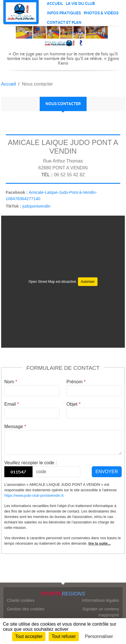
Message (15, 427)
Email (12, 404)
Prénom (76, 382)
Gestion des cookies (26, 609)
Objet (73, 404)
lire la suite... (100, 543)
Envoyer (107, 472)
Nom (11, 382)
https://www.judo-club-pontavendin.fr (34, 495)
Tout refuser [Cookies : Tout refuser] (64, 636)
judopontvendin (37, 206)
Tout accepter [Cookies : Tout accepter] (29, 636)
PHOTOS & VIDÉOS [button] (101, 13)
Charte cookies (21, 600)
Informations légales (101, 600)
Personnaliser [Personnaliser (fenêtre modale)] (99, 636)
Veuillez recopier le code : (30, 463)
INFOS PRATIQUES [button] (64, 13)
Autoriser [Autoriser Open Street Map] (88, 282)
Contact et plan (64, 23)
